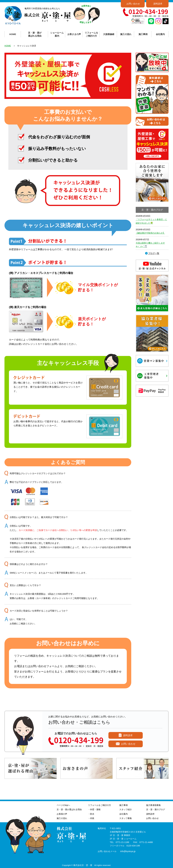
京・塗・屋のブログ (156, 809)
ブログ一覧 (154, 253)
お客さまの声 (74, 34)
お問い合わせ (133, 4)
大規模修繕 (109, 34)
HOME (13, 34)
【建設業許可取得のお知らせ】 (150, 233)
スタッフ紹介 (126, 809)
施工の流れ (126, 34)
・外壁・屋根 (94, 809)
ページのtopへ (63, 805)
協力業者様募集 (153, 805)
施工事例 (123, 805)
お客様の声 (62, 814)
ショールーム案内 (57, 34)
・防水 (91, 814)
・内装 (91, 818)
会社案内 (123, 814)
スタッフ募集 (126, 818)
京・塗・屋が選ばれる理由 (35, 34)
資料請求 (158, 4)
